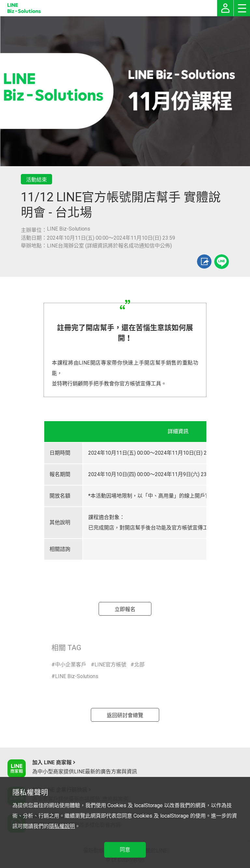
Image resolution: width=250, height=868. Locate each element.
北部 (139, 665)
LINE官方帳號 (110, 665)
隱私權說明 (62, 826)
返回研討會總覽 (125, 715)
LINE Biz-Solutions (77, 676)
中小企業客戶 (71, 665)
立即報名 (125, 609)
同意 (125, 850)
